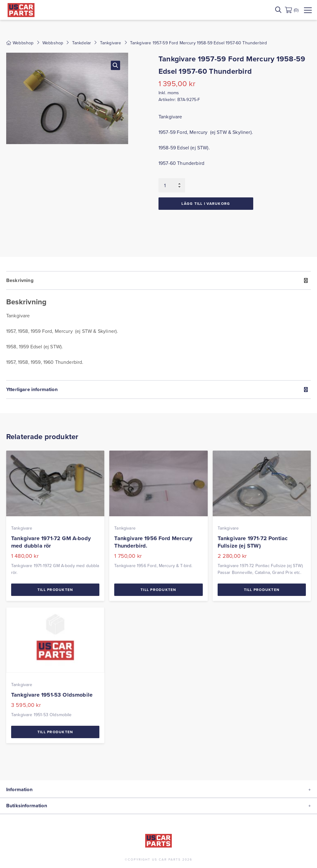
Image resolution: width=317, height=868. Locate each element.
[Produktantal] (172, 185)
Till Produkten (55, 590)
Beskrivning (20, 280)
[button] (115, 65)
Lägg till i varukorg (206, 203)
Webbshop (53, 43)
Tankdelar (82, 43)
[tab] (158, 326)
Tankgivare (111, 43)
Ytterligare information (32, 389)
